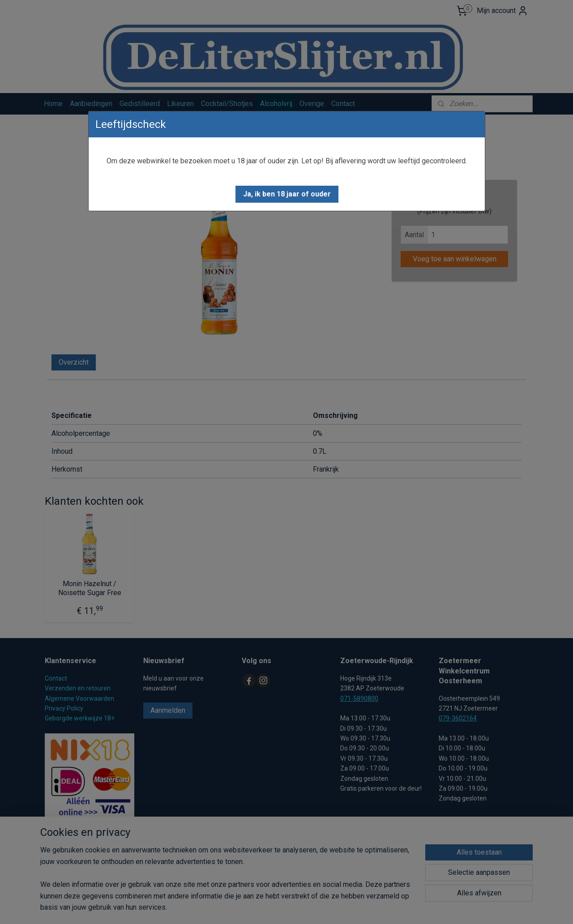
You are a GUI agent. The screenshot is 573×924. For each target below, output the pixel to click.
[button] (287, 194)
